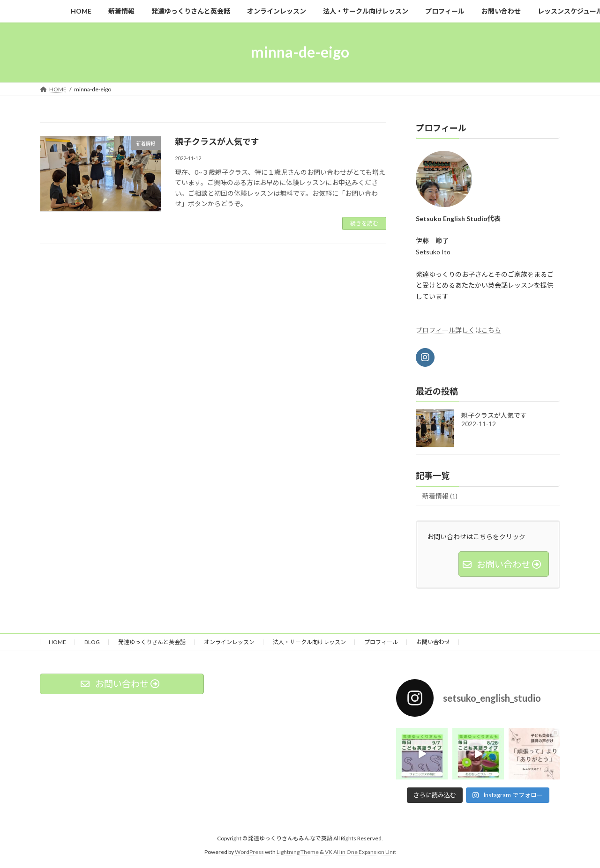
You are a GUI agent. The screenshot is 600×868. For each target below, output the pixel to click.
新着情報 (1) (440, 496)
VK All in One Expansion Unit (360, 852)
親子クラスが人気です (217, 141)
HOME (57, 642)
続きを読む (364, 223)
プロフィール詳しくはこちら (458, 330)
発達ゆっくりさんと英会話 (152, 642)
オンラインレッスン (229, 642)
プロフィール (381, 642)
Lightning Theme (298, 852)
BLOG (92, 642)
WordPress (249, 852)
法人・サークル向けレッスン (309, 642)
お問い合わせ (433, 642)
